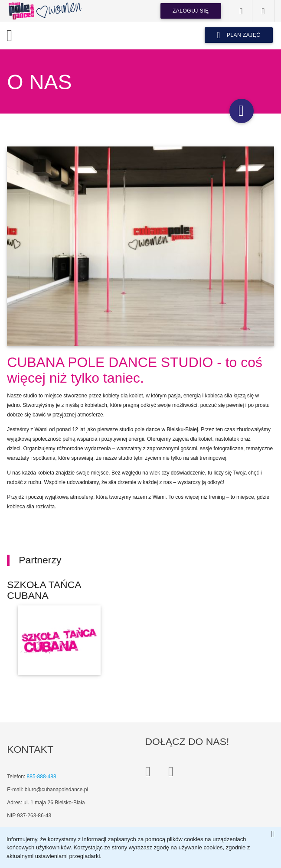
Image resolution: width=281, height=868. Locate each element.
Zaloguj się (191, 11)
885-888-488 (42, 777)
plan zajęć (239, 35)
